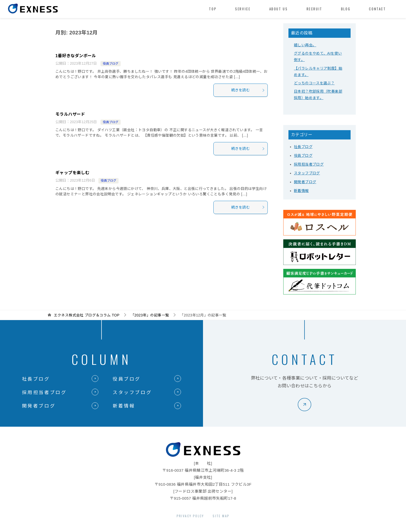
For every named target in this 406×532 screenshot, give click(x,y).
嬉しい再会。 (305, 45)
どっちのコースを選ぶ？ (314, 83)
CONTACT (377, 9)
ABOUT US (279, 9)
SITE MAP (221, 516)
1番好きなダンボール (76, 56)
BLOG (346, 9)
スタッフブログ (307, 173)
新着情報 (301, 191)
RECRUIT (314, 9)
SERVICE (243, 9)
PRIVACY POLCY (190, 516)
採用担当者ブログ (309, 164)
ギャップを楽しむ (72, 173)
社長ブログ (303, 147)
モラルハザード (70, 114)
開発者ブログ (305, 182)
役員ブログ (111, 64)
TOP (213, 9)
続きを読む (248, 90)
